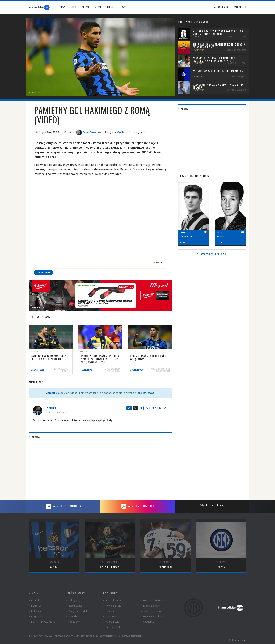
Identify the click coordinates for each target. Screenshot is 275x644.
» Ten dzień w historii (153, 600)
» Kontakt (35, 600)
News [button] (63, 7)
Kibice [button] (110, 7)
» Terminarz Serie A (151, 616)
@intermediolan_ (212, 505)
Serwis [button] (123, 7)
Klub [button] (74, 7)
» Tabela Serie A (150, 606)
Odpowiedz (153, 408)
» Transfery (110, 616)
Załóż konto (221, 7)
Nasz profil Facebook (63, 506)
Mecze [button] (98, 7)
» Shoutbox (73, 616)
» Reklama (35, 611)
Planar (243, 640)
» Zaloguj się (73, 600)
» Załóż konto (74, 606)
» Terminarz (110, 611)
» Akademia (147, 622)
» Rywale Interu (112, 606)
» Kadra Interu (111, 622)
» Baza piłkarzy (112, 600)
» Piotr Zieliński (112, 627)
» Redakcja (35, 606)
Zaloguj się (240, 7)
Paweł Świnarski (89, 132)
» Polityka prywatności (42, 622)
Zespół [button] (86, 7)
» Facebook (73, 622)
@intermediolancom (138, 506)
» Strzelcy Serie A (151, 611)
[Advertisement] (100, 469)
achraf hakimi (43, 272)
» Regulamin (36, 616)
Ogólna (121, 132)
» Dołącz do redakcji (78, 611)
